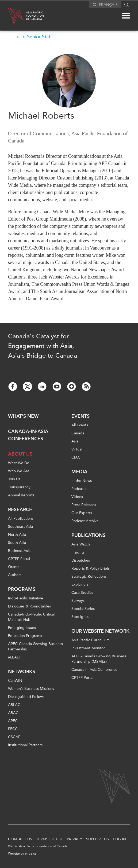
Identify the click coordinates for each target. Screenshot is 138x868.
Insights (78, 552)
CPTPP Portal (19, 559)
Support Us (97, 839)
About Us (20, 454)
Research (20, 510)
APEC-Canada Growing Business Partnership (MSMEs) (99, 659)
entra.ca (31, 854)
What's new (23, 416)
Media (79, 472)
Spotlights (80, 617)
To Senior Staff (36, 37)
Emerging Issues (22, 628)
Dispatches (81, 560)
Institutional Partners (25, 745)
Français (108, 5)
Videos (77, 497)
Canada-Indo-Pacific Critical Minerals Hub (31, 617)
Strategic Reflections (89, 576)
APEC (13, 721)
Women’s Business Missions (31, 689)
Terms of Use (49, 839)
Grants (14, 567)
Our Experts (82, 513)
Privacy (74, 839)
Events (80, 416)
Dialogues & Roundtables (29, 606)
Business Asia (19, 551)
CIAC (76, 457)
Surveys (78, 601)
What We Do (19, 463)
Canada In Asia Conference (94, 670)
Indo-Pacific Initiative (26, 598)
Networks (22, 672)
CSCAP (14, 737)
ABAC (13, 713)
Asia (75, 441)
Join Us (14, 479)
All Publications (21, 519)
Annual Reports (21, 495)
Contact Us (20, 839)
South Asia (17, 543)
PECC (13, 729)
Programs (22, 589)
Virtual (77, 449)
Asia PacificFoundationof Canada (35, 16)
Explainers (80, 585)
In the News (82, 481)
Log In (119, 839)
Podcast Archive (85, 521)
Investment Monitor (88, 648)
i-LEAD (14, 657)
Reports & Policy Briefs (91, 568)
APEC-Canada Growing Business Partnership (35, 647)
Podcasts (79, 489)
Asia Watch (81, 544)
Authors (15, 575)
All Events (80, 425)
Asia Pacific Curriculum (91, 640)
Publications (88, 535)
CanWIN (15, 681)
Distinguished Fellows (26, 697)
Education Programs (25, 636)
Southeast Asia (20, 527)
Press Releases (84, 505)
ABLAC (14, 705)
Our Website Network (100, 631)
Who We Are (19, 471)
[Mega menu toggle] (126, 16)
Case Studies (82, 593)
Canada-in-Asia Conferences (28, 435)
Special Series (83, 609)
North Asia (17, 535)
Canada (78, 433)
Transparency (19, 487)
